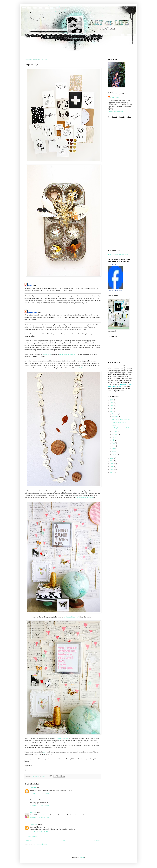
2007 (112, 472)
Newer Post (29, 840)
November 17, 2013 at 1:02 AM (39, 793)
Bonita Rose (33, 312)
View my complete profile (116, 112)
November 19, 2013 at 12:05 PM (40, 832)
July (113, 440)
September (115, 434)
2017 (112, 400)
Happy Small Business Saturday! (121, 419)
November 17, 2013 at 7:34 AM (39, 805)
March (114, 452)
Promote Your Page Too (115, 290)
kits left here (83, 368)
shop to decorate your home (84, 498)
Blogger (82, 857)
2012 (112, 458)
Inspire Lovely (112, 265)
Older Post (97, 840)
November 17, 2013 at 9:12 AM (39, 818)
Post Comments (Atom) (40, 844)
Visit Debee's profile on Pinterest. (118, 254)
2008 (112, 469)
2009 (112, 467)
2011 (112, 461)
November (115, 417)
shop (45, 752)
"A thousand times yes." (71, 617)
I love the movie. (63, 738)
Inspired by (115, 425)
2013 (112, 411)
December (115, 414)
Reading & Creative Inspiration (121, 428)
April (114, 449)
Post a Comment (32, 836)
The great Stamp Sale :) (119, 422)
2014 (112, 409)
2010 (112, 464)
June (114, 443)
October (115, 431)
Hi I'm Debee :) (115, 97)
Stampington (47, 354)
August (114, 437)
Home (63, 840)
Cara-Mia (33, 812)
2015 (112, 406)
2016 (112, 403)
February (115, 454)
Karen (30, 286)
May (114, 446)
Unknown (33, 788)
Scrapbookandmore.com (67, 354)
